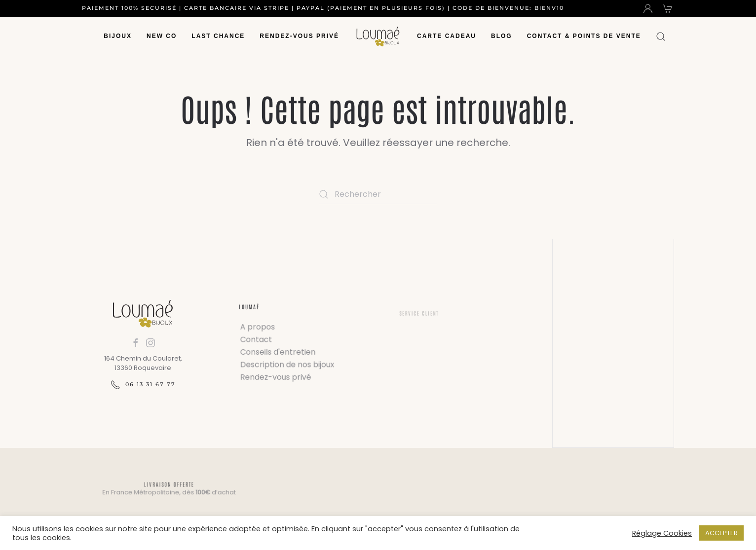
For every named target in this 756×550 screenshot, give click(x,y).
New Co (162, 36)
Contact (258, 340)
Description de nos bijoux (287, 364)
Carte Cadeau (447, 36)
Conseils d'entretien (279, 352)
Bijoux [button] (118, 36)
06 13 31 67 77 (143, 385)
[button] (661, 37)
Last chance (218, 36)
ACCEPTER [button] (721, 533)
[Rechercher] (378, 194)
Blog (502, 36)
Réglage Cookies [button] (662, 533)
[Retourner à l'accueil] (378, 37)
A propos (259, 328)
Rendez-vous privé (299, 36)
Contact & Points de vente (584, 36)
